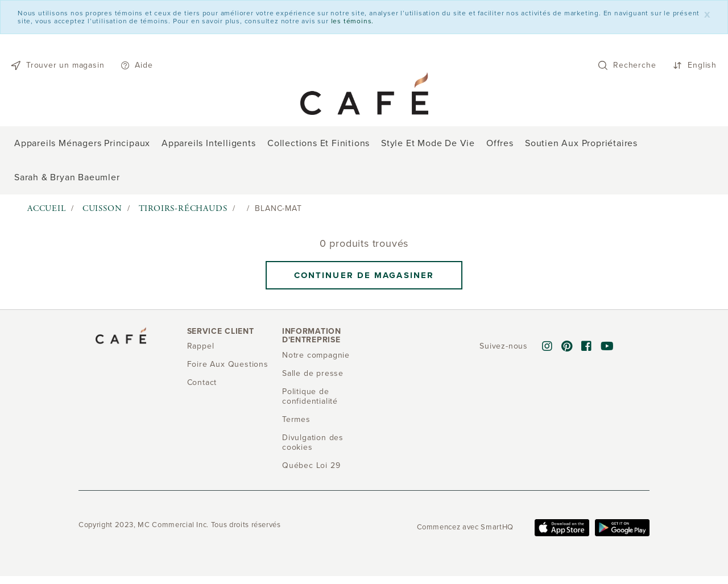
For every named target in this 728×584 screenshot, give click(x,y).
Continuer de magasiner (364, 275)
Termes (296, 419)
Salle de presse (313, 373)
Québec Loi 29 (311, 465)
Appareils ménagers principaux (82, 143)
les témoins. (353, 21)
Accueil (47, 208)
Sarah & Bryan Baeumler (67, 177)
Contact (202, 382)
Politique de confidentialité (310, 396)
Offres (500, 143)
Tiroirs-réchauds (183, 208)
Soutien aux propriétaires (581, 143)
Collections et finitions (318, 143)
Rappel (201, 346)
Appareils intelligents (209, 143)
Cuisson (102, 208)
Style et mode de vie (428, 143)
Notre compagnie (316, 355)
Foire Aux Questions (228, 364)
